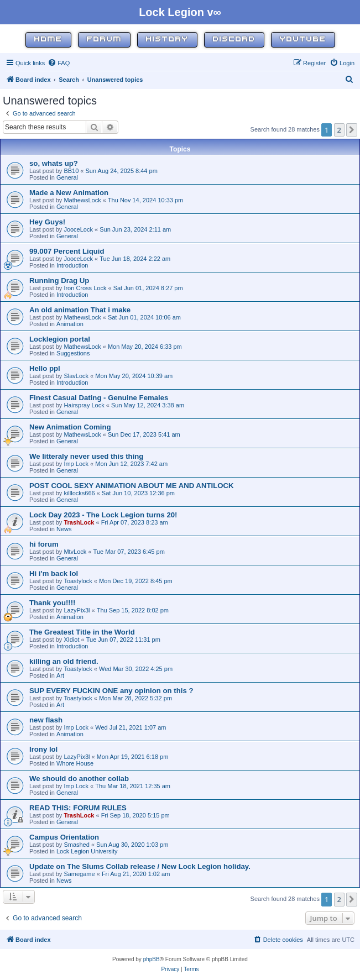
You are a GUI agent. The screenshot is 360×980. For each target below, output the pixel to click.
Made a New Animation (69, 193)
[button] (352, 130)
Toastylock (78, 581)
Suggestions (73, 353)
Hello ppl (45, 368)
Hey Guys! (47, 222)
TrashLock (79, 522)
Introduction (72, 265)
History (167, 40)
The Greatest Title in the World (82, 632)
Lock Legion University (87, 851)
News (64, 529)
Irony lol (43, 749)
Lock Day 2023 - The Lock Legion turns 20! (103, 515)
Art (60, 675)
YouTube (303, 40)
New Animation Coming (70, 427)
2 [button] (339, 130)
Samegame (79, 874)
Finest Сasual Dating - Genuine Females (99, 398)
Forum (104, 40)
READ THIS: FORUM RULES (78, 808)
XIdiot (71, 640)
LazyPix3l (77, 610)
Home (48, 40)
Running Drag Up (59, 281)
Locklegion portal (60, 339)
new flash (46, 720)
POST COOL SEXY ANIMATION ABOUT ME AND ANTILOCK (132, 486)
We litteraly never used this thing (86, 456)
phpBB (152, 959)
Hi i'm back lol (54, 573)
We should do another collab (79, 779)
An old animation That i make (80, 310)
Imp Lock (76, 464)
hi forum (44, 544)
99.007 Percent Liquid (67, 251)
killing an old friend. (64, 661)
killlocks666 (79, 493)
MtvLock (75, 552)
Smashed (76, 845)
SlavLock (76, 376)
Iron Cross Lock (85, 288)
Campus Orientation (64, 837)
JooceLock (78, 229)
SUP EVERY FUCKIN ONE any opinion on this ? (111, 691)
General (67, 177)
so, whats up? (54, 163)
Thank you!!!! (53, 603)
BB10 (71, 171)
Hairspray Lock (84, 405)
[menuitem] (59, 63)
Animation (70, 324)
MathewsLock (82, 200)
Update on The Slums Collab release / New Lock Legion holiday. (140, 866)
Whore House (75, 763)
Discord (234, 40)
